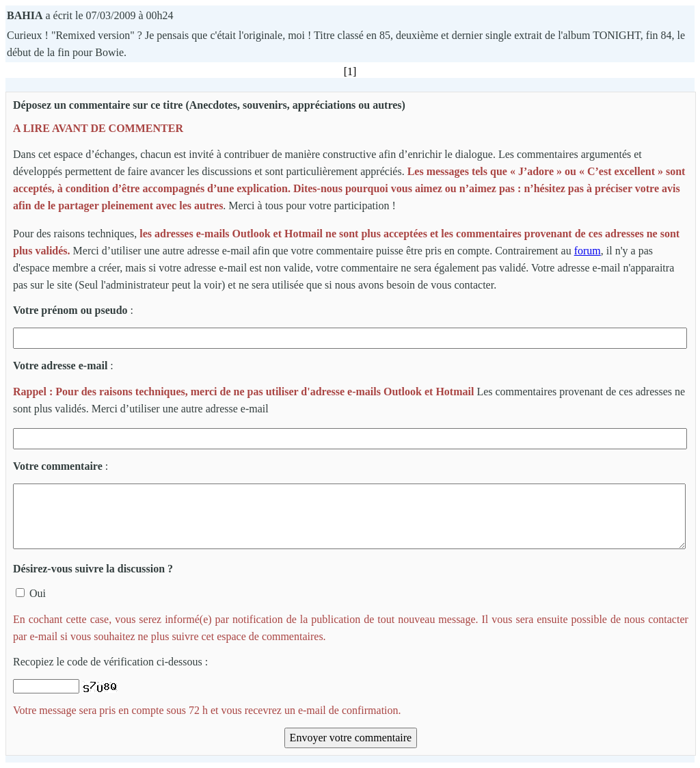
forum (588, 251)
